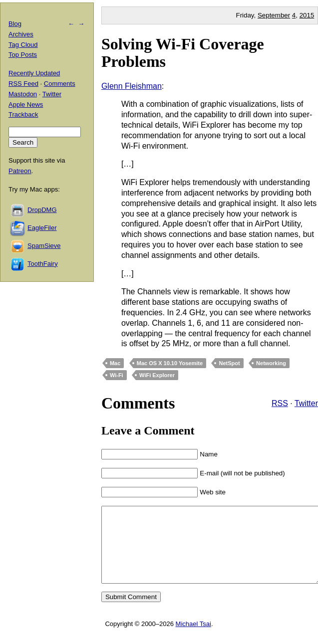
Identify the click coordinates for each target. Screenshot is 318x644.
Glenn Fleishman (132, 86)
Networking (271, 363)
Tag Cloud (23, 45)
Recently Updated (34, 73)
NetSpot (229, 363)
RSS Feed (23, 84)
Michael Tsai (193, 639)
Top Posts (23, 55)
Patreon (20, 171)
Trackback (23, 114)
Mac (115, 363)
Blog (15, 24)
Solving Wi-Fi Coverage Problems (183, 53)
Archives (21, 34)
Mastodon (23, 94)
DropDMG (42, 210)
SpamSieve (44, 246)
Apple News (26, 105)
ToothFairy (43, 264)
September (274, 15)
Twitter (306, 403)
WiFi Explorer (157, 375)
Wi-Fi (117, 375)
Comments (60, 84)
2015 (307, 15)
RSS (280, 403)
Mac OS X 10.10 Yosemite (170, 363)
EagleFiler (42, 228)
